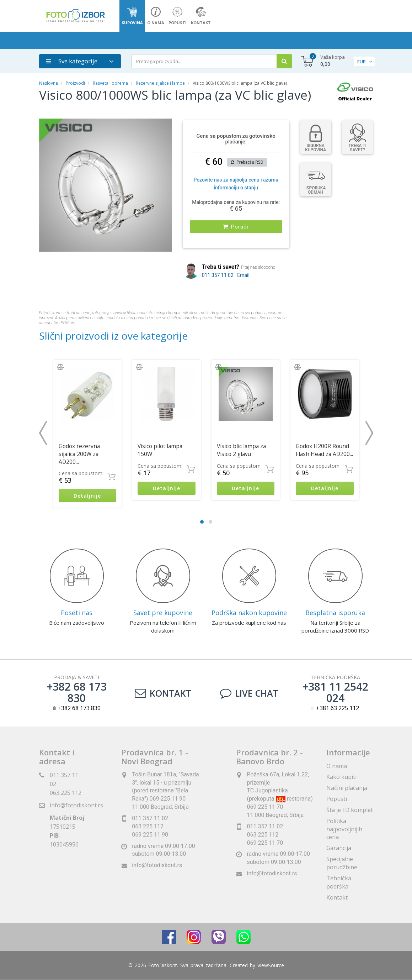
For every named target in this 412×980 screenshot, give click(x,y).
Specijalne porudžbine (342, 863)
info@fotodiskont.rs (76, 805)
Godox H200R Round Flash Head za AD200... (324, 450)
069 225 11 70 (265, 843)
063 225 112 (66, 793)
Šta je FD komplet (350, 810)
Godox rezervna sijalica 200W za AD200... (79, 454)
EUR (362, 62)
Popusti (337, 799)
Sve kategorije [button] (72, 61)
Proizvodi (76, 83)
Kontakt (163, 693)
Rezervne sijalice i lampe (160, 83)
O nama (337, 766)
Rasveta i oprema (110, 83)
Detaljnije (87, 496)
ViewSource (271, 966)
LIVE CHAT (249, 693)
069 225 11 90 (150, 835)
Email (243, 275)
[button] (166, 125)
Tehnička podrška (339, 882)
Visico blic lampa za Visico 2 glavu (241, 450)
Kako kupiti (341, 777)
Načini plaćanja (347, 788)
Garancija (339, 848)
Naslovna (49, 83)
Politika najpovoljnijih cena (344, 829)
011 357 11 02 (218, 275)
